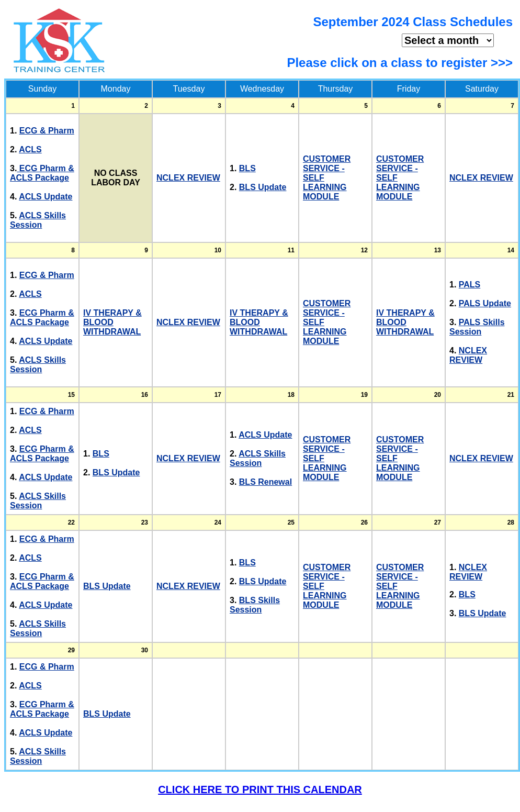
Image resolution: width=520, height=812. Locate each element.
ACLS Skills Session (38, 220)
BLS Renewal (265, 482)
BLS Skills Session (255, 605)
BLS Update (263, 187)
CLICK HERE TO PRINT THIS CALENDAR (260, 789)
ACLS (30, 149)
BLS (247, 168)
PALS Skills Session (477, 327)
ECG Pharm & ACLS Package (42, 173)
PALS (470, 285)
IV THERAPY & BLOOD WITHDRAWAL (112, 322)
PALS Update (485, 303)
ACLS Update (46, 197)
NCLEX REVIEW (188, 178)
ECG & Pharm (47, 131)
